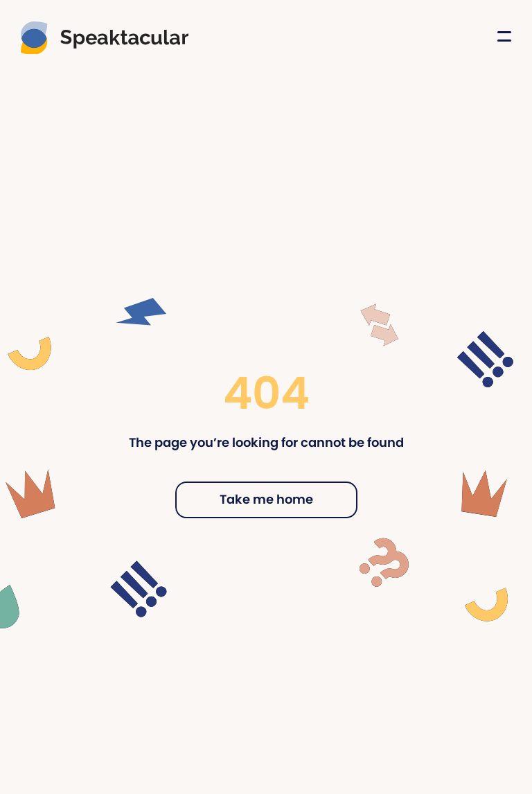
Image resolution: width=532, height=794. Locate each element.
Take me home (266, 499)
